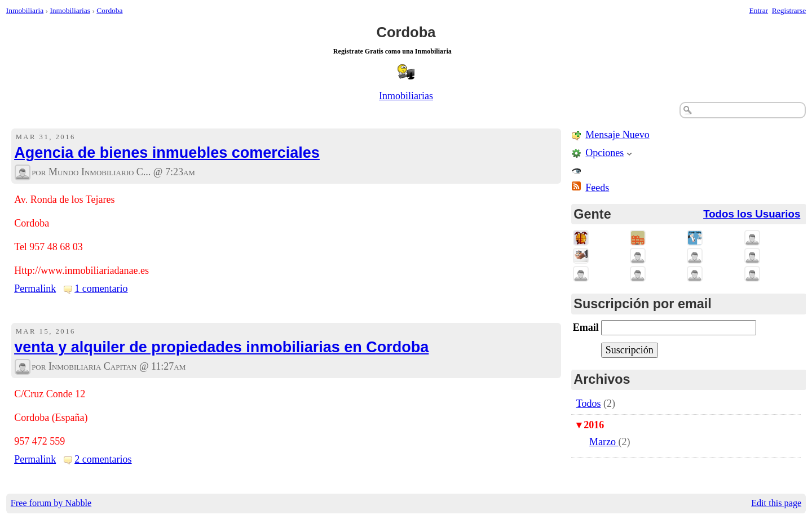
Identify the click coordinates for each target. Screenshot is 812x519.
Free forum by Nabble (51, 503)
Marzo (604, 442)
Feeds (597, 188)
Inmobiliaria (25, 10)
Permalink (35, 289)
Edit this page (776, 503)
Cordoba (109, 10)
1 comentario (101, 289)
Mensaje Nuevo (617, 135)
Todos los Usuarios (752, 214)
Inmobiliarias (70, 10)
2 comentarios (103, 459)
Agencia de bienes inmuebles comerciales (167, 153)
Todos (589, 403)
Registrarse (789, 10)
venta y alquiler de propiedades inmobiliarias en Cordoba (221, 347)
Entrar (759, 10)
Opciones (604, 153)
